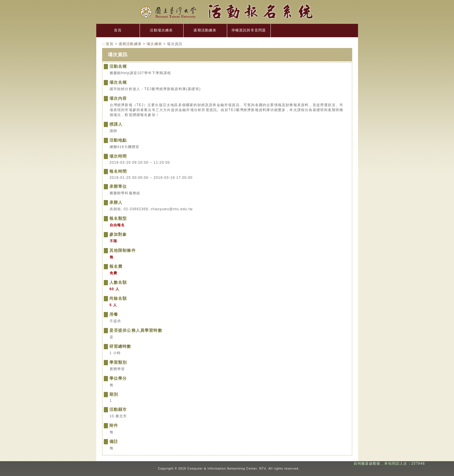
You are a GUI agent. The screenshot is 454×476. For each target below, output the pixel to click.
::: (98, 25)
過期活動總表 (205, 30)
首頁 (118, 30)
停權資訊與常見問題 (249, 30)
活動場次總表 (161, 30)
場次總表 (154, 44)
